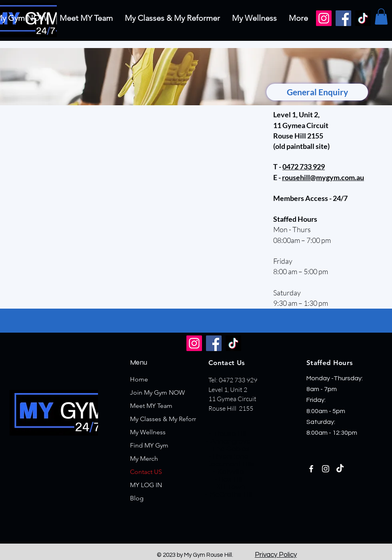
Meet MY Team (151, 406)
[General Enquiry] (317, 92)
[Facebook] (343, 18)
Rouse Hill (231, 434)
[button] (381, 17)
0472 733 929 (304, 167)
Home (139, 379)
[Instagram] (324, 18)
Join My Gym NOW (157, 392)
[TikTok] (363, 18)
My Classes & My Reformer (168, 419)
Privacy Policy (276, 555)
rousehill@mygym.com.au (323, 177)
